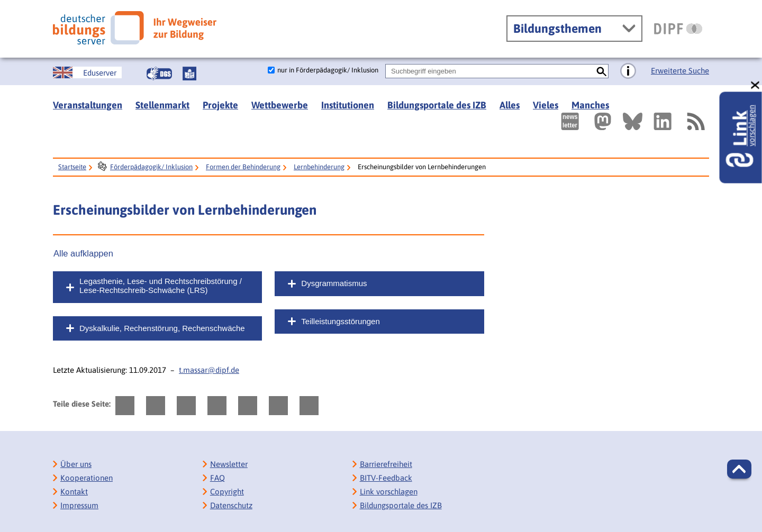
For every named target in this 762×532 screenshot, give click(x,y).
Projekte (220, 105)
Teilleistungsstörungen (340, 321)
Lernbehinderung (319, 167)
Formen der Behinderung (243, 167)
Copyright (227, 492)
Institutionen (348, 105)
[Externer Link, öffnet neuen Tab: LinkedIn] (663, 121)
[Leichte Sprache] (189, 74)
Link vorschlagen (389, 492)
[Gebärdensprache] (159, 74)
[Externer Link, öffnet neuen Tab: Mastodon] (603, 121)
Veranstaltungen (88, 105)
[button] (739, 469)
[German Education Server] (87, 72)
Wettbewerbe (280, 105)
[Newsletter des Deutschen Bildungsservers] (570, 121)
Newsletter (229, 464)
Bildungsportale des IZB (437, 105)
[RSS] (695, 121)
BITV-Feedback (386, 478)
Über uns (76, 464)
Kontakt (74, 492)
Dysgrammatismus (334, 283)
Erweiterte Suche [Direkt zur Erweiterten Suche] (680, 71)
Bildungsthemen (557, 29)
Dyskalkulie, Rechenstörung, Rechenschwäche (162, 328)
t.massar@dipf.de (209, 370)
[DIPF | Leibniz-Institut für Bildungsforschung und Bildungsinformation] (678, 29)
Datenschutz (231, 505)
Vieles (546, 105)
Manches (590, 105)
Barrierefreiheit (386, 464)
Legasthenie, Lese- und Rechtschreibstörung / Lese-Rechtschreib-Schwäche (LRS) (161, 286)
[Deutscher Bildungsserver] (135, 28)
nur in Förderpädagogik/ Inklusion (328, 70)
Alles (510, 105)
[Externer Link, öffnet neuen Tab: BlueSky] (633, 121)
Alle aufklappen (83, 253)
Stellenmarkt (162, 105)
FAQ (217, 478)
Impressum (79, 505)
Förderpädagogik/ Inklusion (151, 167)
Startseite (72, 167)
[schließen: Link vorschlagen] (756, 85)
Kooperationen (87, 478)
